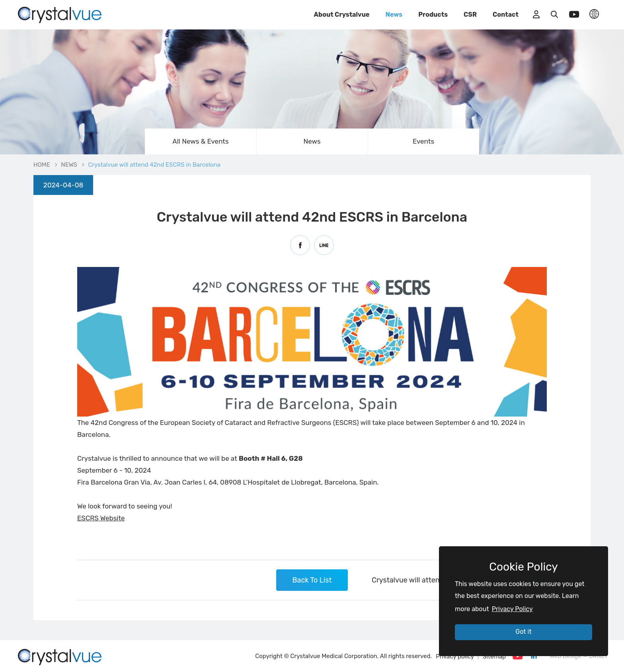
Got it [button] (523, 632)
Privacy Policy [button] (512, 609)
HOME (42, 165)
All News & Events (200, 141)
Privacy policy (455, 656)
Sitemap (494, 656)
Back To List (312, 580)
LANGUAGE (594, 14)
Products (433, 15)
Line (324, 245)
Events (423, 141)
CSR (470, 15)
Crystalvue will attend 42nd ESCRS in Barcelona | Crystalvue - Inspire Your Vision (60, 14)
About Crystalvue (342, 15)
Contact (506, 15)
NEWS (69, 165)
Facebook (300, 245)
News (394, 15)
